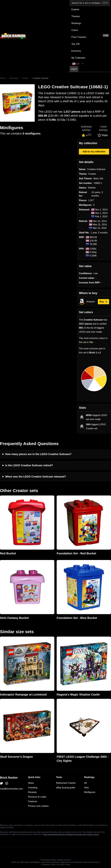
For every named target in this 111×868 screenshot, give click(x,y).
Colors (75, 30)
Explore (75, 9)
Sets (86, 788)
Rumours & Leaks (37, 797)
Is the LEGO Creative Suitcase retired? (29, 465)
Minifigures (90, 792)
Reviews (32, 792)
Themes (76, 16)
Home (3, 78)
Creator (25, 78)
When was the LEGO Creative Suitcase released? (36, 477)
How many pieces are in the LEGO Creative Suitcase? (38, 454)
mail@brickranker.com (11, 789)
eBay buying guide (66, 788)
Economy (76, 51)
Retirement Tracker (66, 783)
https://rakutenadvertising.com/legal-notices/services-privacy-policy (71, 834)
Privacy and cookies (38, 806)
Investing (33, 788)
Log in (74, 69)
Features (33, 801)
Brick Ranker (9, 778)
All (85, 783)
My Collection (78, 58)
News (31, 783)
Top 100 (76, 44)
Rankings (76, 23)
